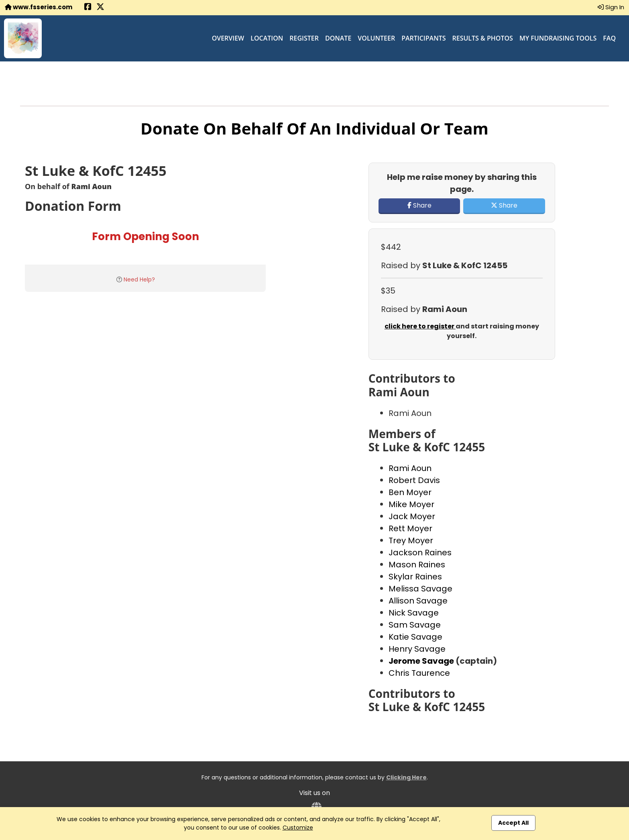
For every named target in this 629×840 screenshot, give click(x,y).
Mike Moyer (411, 504)
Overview (228, 38)
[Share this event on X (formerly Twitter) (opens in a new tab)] (100, 7)
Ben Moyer (410, 492)
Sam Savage (415, 625)
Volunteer (376, 38)
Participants (423, 38)
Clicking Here (406, 777)
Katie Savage (415, 637)
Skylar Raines (415, 577)
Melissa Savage (420, 589)
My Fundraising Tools (558, 38)
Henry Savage (417, 649)
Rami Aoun (410, 468)
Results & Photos (483, 38)
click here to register (420, 326)
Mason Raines (417, 565)
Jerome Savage (422, 661)
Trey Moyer (411, 540)
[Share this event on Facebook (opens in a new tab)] (88, 7)
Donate (338, 38)
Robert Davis (414, 480)
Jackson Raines (420, 553)
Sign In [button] (611, 7)
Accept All (513, 823)
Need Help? (139, 279)
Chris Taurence (419, 673)
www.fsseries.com (39, 7)
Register (304, 38)
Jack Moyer (412, 516)
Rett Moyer (410, 528)
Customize (298, 828)
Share (419, 205)
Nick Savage (414, 613)
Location (267, 38)
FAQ (609, 38)
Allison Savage (418, 601)
